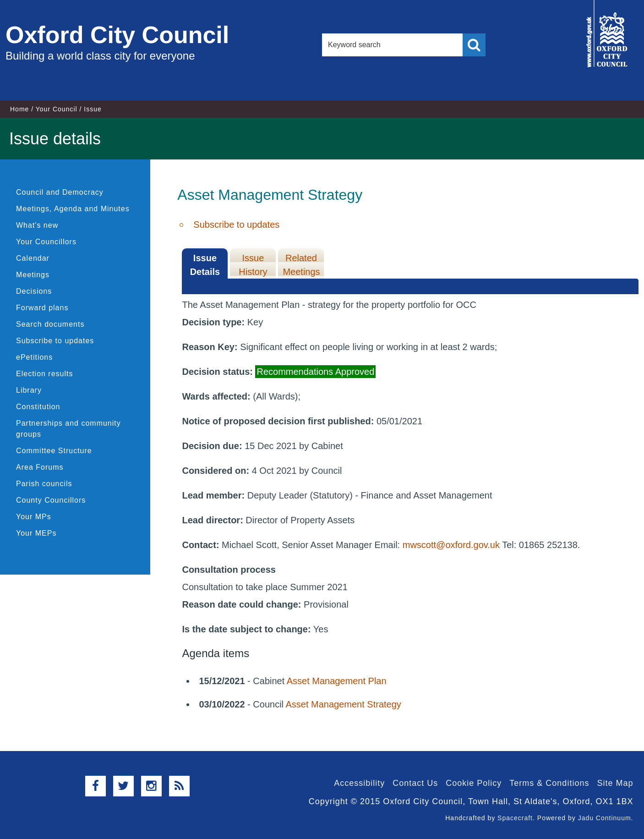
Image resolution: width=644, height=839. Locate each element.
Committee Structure (54, 451)
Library (29, 390)
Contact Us (415, 783)
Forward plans (42, 308)
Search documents (50, 324)
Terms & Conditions (549, 783)
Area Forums (40, 467)
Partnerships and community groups (68, 429)
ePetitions (34, 357)
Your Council (57, 109)
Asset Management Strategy (343, 704)
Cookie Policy (474, 783)
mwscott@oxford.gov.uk (451, 545)
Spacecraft (515, 818)
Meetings (33, 275)
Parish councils (44, 484)
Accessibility (359, 783)
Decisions (34, 291)
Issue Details (205, 265)
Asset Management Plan (337, 681)
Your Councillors (46, 242)
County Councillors (51, 500)
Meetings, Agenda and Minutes (73, 209)
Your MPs (34, 517)
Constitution (38, 407)
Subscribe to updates (55, 341)
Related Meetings (301, 265)
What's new (37, 225)
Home (19, 109)
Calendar (33, 258)
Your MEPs (36, 533)
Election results (45, 374)
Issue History (253, 265)
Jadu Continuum (605, 818)
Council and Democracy (60, 192)
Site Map (615, 783)
